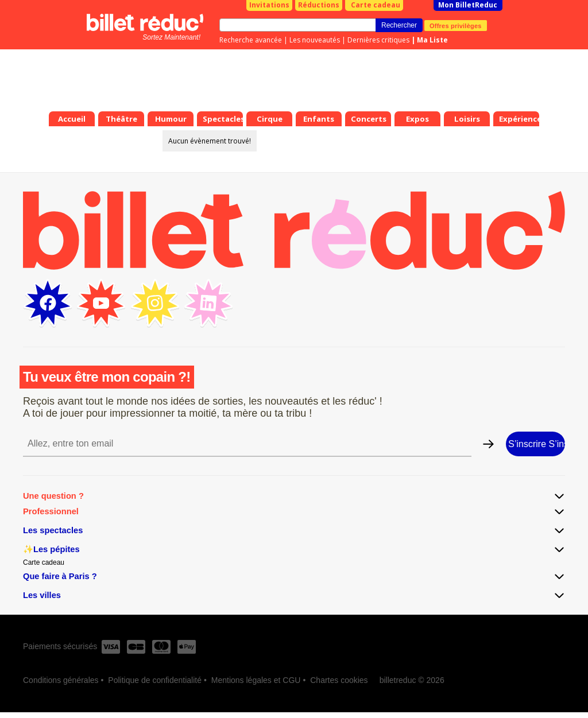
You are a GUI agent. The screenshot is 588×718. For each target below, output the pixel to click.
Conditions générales (61, 680)
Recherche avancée (251, 40)
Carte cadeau (376, 5)
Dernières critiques (378, 40)
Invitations (269, 5)
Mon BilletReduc (468, 5)
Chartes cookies (339, 680)
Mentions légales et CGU (256, 680)
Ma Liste (432, 40)
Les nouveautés (315, 40)
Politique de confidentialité (155, 680)
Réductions (319, 5)
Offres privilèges (456, 25)
